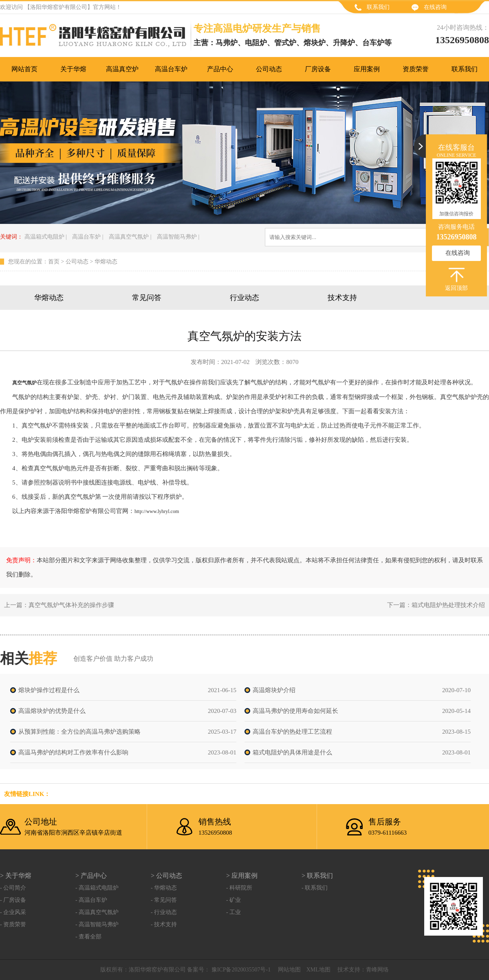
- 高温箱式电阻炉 (97, 888)
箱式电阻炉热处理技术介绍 (448, 605)
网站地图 (289, 970)
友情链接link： (27, 794)
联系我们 (378, 7)
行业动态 (244, 298)
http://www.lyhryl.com (157, 511)
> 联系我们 (317, 876)
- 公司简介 (13, 888)
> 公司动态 (166, 876)
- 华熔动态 (164, 888)
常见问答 (147, 298)
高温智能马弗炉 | (178, 237)
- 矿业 (233, 900)
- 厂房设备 (13, 900)
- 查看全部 (88, 937)
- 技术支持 (164, 924)
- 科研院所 (239, 888)
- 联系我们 (315, 888)
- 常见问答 (164, 900)
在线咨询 (435, 7)
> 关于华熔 (16, 876)
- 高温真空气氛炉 (97, 912)
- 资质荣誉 (13, 924)
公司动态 (77, 262)
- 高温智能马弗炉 (97, 924)
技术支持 (342, 298)
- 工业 (233, 912)
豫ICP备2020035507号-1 (240, 970)
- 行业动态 (164, 912)
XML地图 (318, 970)
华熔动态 (106, 262)
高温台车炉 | (88, 237)
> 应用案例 (242, 876)
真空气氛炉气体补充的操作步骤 (71, 605)
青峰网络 (377, 970)
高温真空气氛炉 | (130, 237)
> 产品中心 (91, 876)
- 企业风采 (13, 912)
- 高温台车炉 (91, 900)
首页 (54, 262)
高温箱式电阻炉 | (46, 237)
